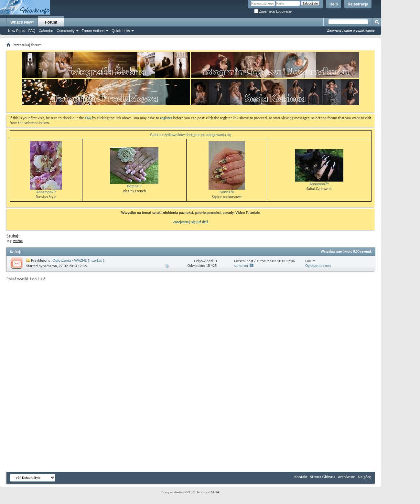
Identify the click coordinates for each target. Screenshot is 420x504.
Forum (51, 22)
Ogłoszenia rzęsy (318, 266)
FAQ (32, 31)
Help (334, 4)
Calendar (46, 31)
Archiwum (347, 477)
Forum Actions (93, 31)
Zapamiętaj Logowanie (273, 11)
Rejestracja (358, 4)
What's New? (22, 22)
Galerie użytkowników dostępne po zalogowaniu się (190, 135)
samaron (50, 266)
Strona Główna (323, 477)
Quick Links (121, 31)
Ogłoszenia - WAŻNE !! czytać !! (79, 260)
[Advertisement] (401, 97)
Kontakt (301, 477)
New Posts (17, 31)
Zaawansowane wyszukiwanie (351, 30)
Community (66, 31)
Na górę (365, 477)
